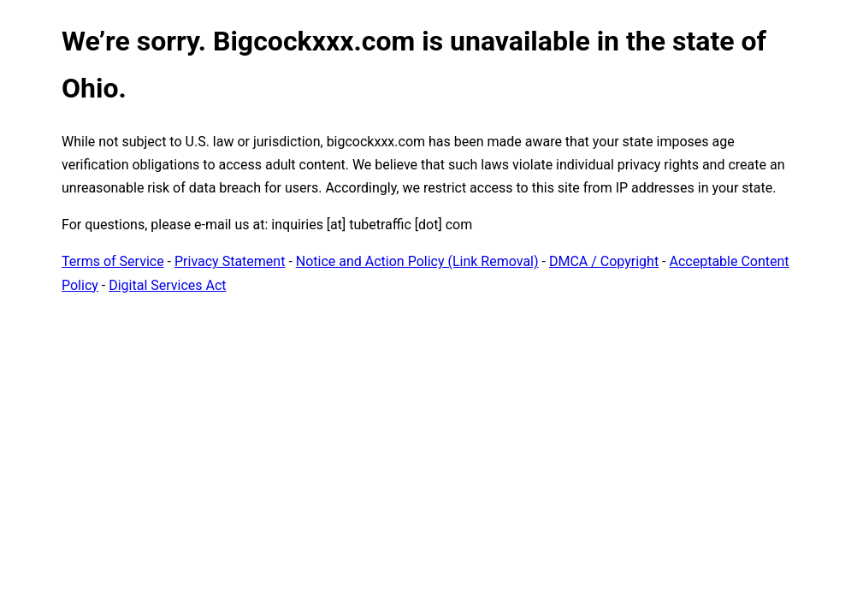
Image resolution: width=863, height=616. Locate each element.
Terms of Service (113, 261)
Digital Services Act (167, 285)
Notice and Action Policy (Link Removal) (417, 261)
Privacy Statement (230, 261)
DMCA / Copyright (604, 261)
